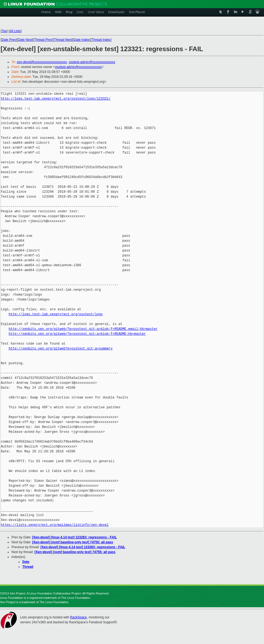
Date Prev (9, 40)
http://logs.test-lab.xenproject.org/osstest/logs (56, 314)
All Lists (15, 31)
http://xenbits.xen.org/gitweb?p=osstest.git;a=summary (61, 349)
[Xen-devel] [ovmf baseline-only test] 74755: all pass (73, 542)
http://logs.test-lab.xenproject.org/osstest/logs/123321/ (56, 99)
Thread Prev (43, 40)
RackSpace (78, 617)
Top (4, 31)
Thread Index (101, 40)
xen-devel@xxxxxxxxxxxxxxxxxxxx (42, 62)
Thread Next (63, 40)
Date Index (82, 40)
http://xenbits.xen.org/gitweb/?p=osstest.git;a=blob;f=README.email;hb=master (83, 329)
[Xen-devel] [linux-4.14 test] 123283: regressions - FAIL (74, 537)
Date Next (25, 40)
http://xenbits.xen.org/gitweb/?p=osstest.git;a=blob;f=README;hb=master (77, 334)
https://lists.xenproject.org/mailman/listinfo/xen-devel (55, 525)
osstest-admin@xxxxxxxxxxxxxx (92, 62)
